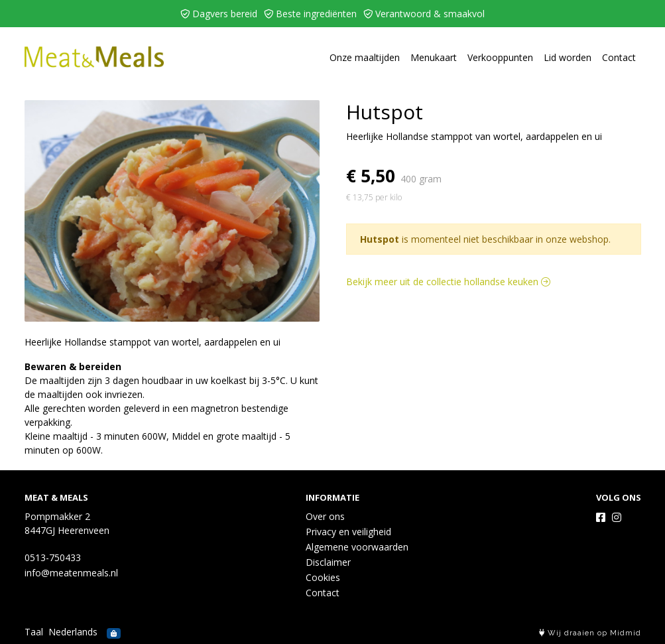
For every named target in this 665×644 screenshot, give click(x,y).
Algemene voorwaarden (357, 547)
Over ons (325, 516)
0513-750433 (53, 557)
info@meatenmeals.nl (71, 573)
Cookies (323, 577)
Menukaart (434, 57)
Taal (34, 632)
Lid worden (568, 57)
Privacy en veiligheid (348, 532)
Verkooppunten (500, 57)
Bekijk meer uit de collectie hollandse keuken (448, 282)
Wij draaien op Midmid (590, 633)
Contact (619, 57)
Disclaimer (328, 562)
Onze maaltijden (365, 57)
